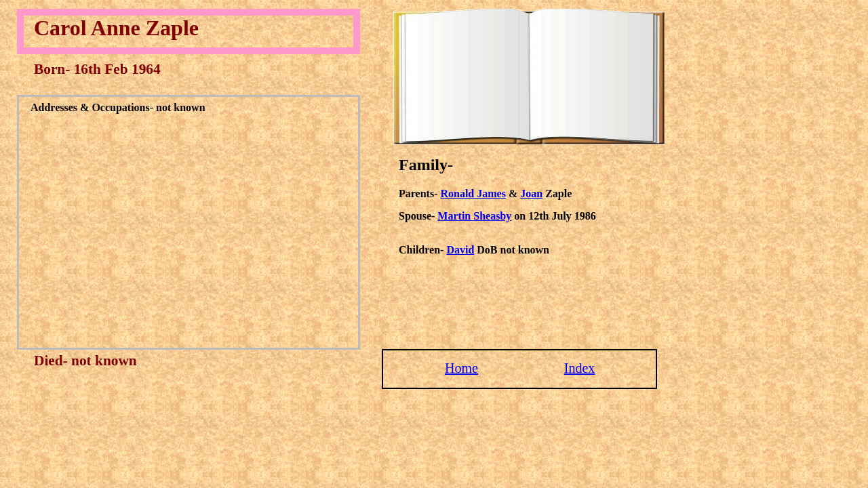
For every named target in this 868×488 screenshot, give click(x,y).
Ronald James (473, 194)
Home (461, 368)
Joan (531, 194)
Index (580, 368)
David (460, 250)
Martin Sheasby (474, 216)
